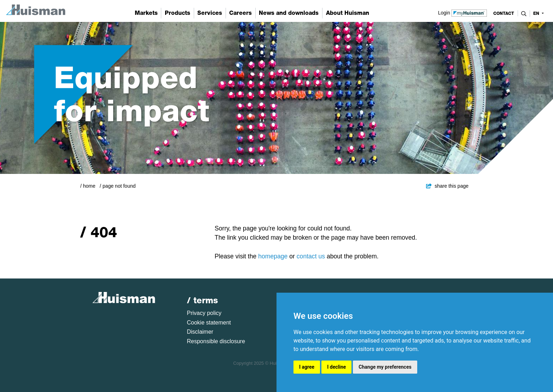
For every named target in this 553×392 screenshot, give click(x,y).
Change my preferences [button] (385, 367)
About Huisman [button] (348, 13)
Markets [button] (146, 13)
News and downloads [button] (289, 13)
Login (463, 12)
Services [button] (210, 13)
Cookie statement (209, 323)
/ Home (88, 186)
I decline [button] (336, 367)
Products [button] (177, 13)
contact (504, 13)
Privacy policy (204, 313)
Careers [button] (240, 13)
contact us (311, 256)
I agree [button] (307, 367)
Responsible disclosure (216, 341)
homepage (273, 256)
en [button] (537, 13)
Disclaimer (200, 332)
